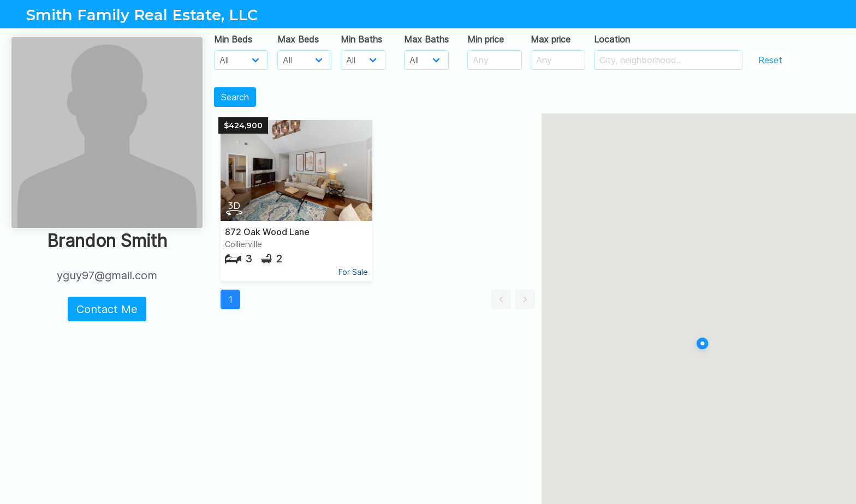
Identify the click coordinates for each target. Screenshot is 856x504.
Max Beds (298, 39)
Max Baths (426, 39)
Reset (770, 60)
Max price (551, 39)
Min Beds (233, 39)
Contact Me (107, 309)
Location (612, 39)
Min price (486, 39)
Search (235, 97)
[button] (501, 299)
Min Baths (361, 39)
